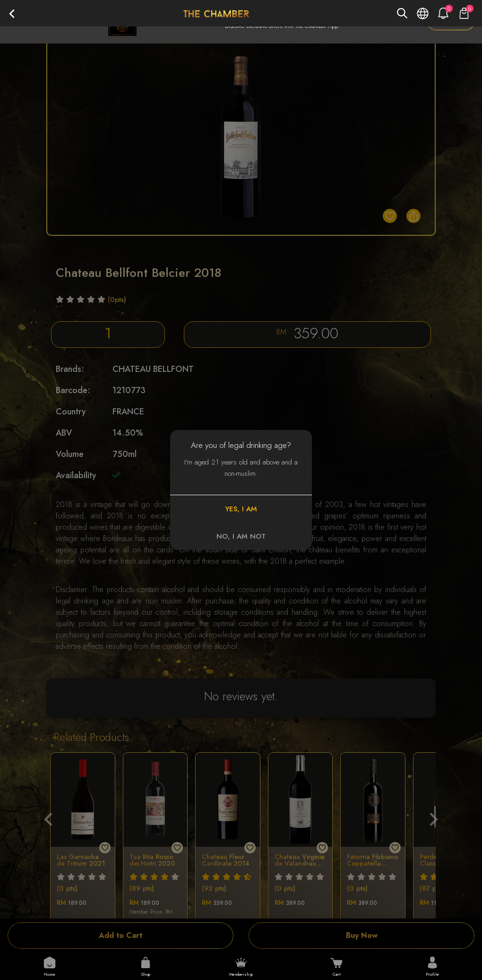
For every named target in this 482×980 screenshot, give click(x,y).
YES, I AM (241, 509)
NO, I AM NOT (241, 536)
